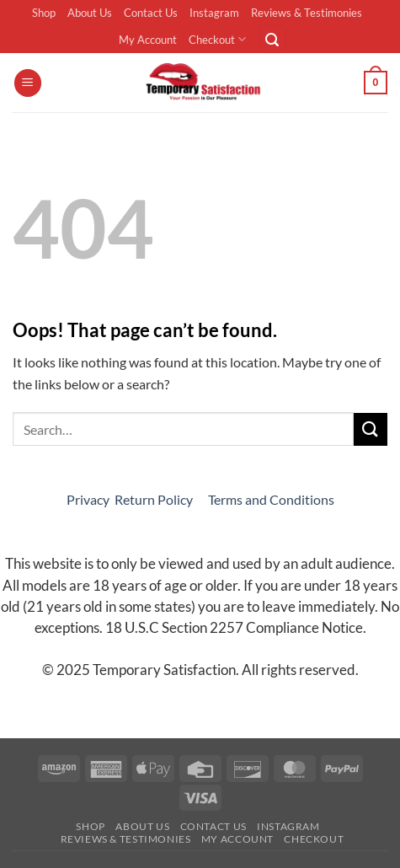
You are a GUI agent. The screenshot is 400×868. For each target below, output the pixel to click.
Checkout (217, 39)
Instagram (214, 13)
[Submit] (371, 429)
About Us (90, 13)
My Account (148, 40)
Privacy (88, 499)
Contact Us (151, 13)
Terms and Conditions (271, 499)
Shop (44, 13)
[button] (273, 39)
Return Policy (155, 499)
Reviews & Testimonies (307, 13)
